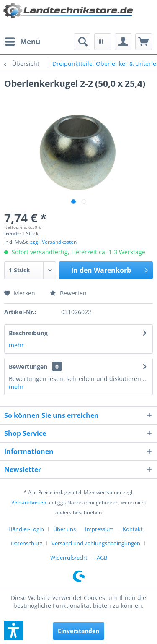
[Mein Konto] (123, 42)
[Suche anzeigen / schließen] (82, 42)
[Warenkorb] (144, 42)
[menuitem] (22, 42)
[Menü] (22, 42)
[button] (14, 630)
